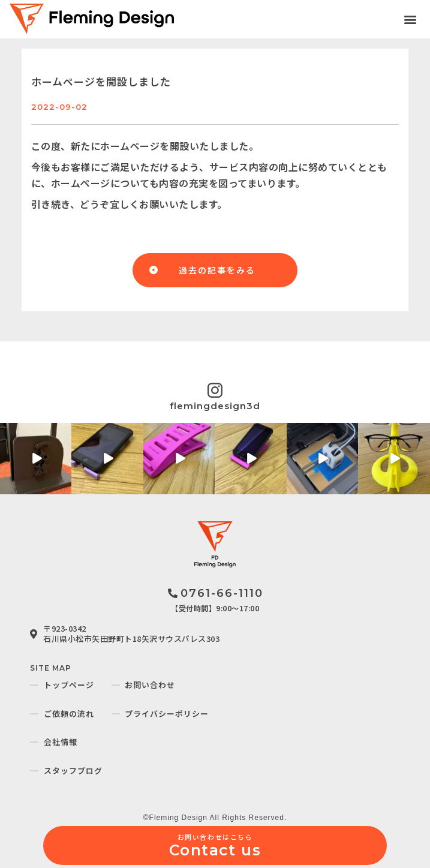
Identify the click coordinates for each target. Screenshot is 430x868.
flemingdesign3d (215, 406)
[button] (411, 19)
